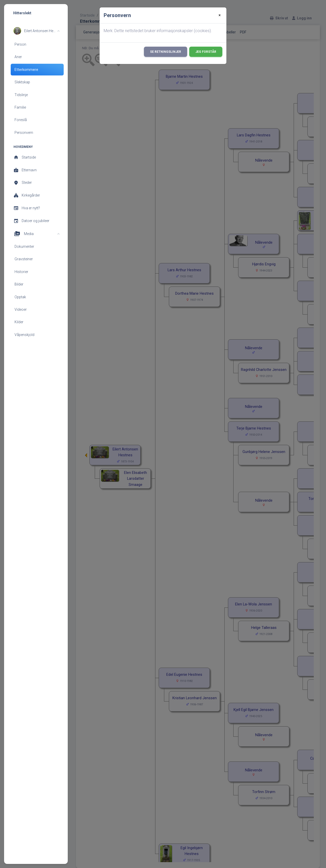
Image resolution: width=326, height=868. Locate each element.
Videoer (21, 309)
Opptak (20, 297)
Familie (20, 107)
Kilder (19, 322)
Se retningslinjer (166, 52)
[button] (37, 31)
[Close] (220, 15)
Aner (18, 57)
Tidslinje (21, 95)
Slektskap (22, 82)
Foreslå (21, 120)
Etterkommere (26, 70)
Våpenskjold (24, 335)
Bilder (19, 284)
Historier (21, 272)
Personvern (24, 133)
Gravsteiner (24, 259)
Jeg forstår (206, 52)
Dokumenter (24, 247)
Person (20, 44)
